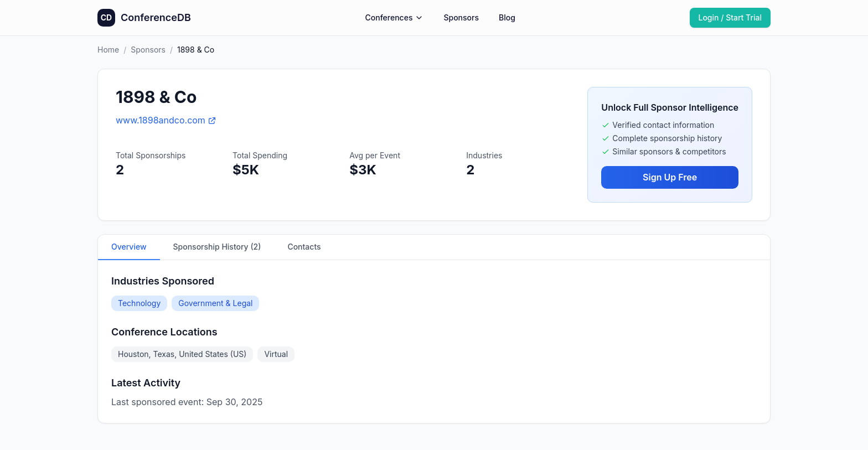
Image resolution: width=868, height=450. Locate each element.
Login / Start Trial (730, 17)
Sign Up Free (670, 177)
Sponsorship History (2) (217, 247)
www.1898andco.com (166, 120)
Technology (139, 303)
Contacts (304, 247)
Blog (507, 17)
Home (108, 50)
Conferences (395, 17)
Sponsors (461, 17)
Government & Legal (215, 303)
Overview (129, 247)
